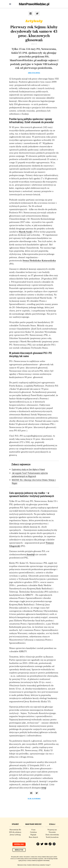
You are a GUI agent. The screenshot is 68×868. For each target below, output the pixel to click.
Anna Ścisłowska (34, 73)
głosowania (36, 799)
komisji (31, 554)
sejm (29, 799)
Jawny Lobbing (15, 835)
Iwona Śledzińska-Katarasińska (39, 261)
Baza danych (33, 837)
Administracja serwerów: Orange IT (41, 865)
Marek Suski (25, 232)
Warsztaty (52, 832)
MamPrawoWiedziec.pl (34, 4)
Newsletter (19, 850)
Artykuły (34, 21)
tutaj (44, 788)
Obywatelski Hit (15, 830)
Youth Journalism (52, 837)
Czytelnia (33, 832)
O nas (33, 830)
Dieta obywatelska (52, 835)
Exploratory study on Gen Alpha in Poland (28, 469)
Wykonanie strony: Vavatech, (25, 865)
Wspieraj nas (52, 830)
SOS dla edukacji (15, 832)
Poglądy (33, 835)
